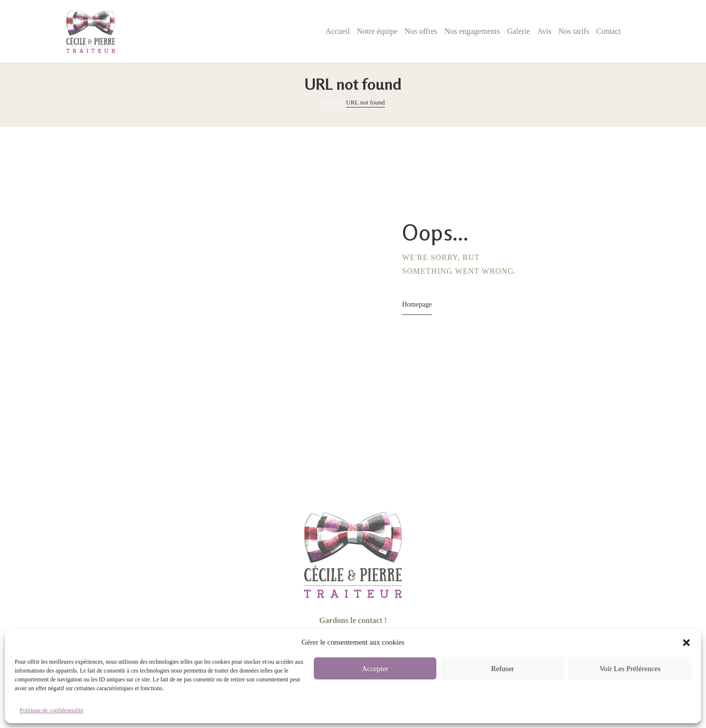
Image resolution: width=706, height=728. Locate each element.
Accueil (331, 102)
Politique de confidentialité (51, 710)
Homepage (417, 304)
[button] (686, 643)
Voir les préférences (630, 669)
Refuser (503, 669)
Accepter (375, 669)
